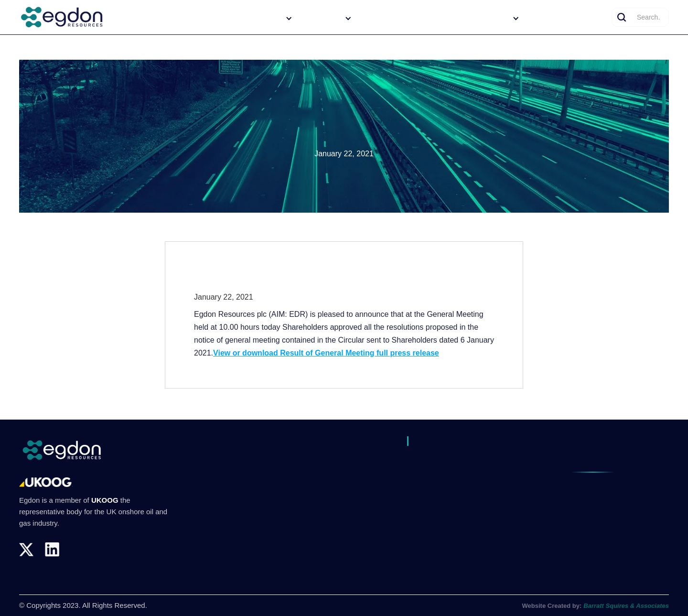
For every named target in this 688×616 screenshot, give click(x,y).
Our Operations (385, 18)
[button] (266, 18)
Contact (591, 18)
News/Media (549, 18)
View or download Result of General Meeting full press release (326, 353)
